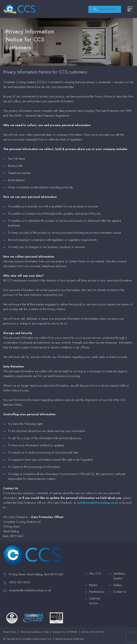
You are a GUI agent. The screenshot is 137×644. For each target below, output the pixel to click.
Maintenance (97, 592)
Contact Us (120, 592)
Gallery (118, 585)
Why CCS (95, 574)
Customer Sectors (95, 601)
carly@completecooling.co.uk (97, 503)
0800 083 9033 (20, 582)
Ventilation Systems (119, 576)
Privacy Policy (10, 632)
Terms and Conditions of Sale (35, 632)
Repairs (93, 585)
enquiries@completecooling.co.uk (30, 590)
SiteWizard (79, 639)
